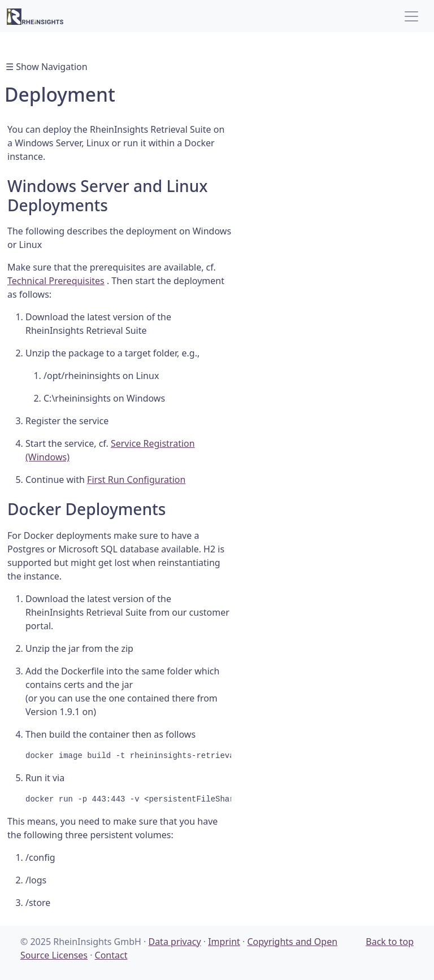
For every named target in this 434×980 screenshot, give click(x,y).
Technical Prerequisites (56, 281)
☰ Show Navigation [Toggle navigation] (47, 67)
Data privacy (174, 942)
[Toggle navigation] (411, 16)
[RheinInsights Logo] (35, 16)
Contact (111, 955)
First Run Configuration (136, 480)
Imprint (224, 942)
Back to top (390, 942)
